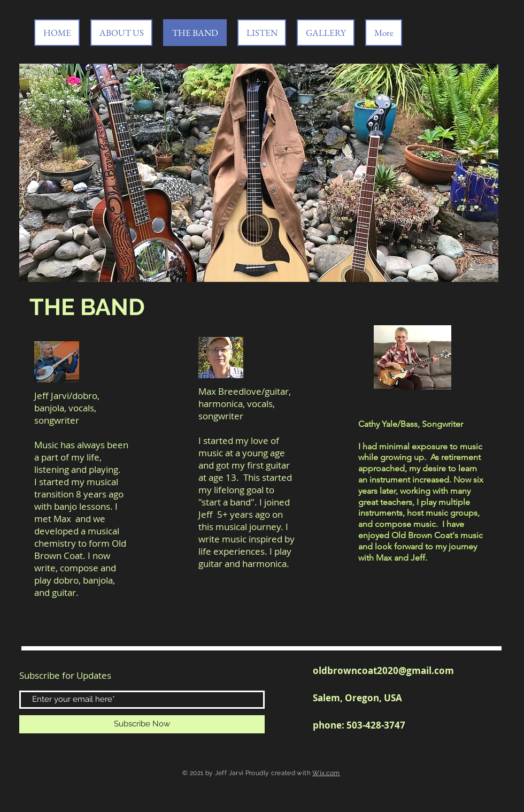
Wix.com (326, 773)
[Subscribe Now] (142, 724)
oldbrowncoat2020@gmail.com (383, 671)
